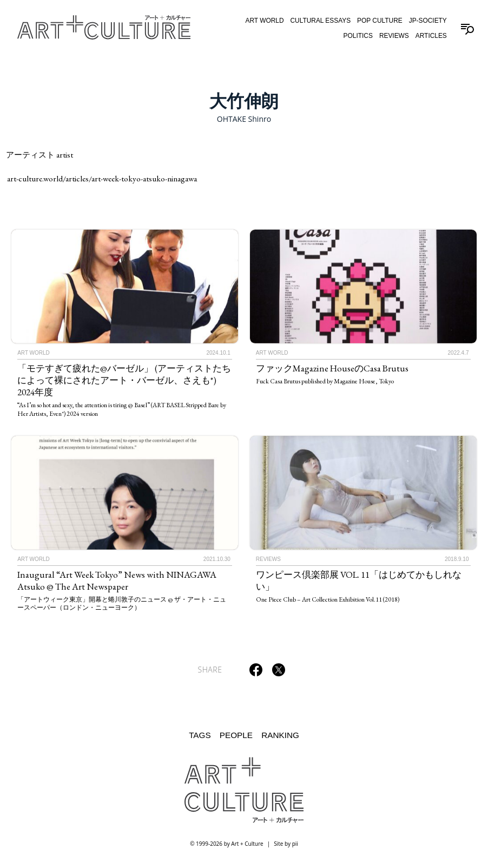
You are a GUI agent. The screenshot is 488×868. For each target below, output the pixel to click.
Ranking (280, 735)
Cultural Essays (320, 21)
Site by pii (286, 844)
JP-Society (428, 21)
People (236, 735)
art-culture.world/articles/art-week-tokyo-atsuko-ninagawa (102, 179)
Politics (358, 36)
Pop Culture (380, 21)
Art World (264, 21)
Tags (200, 735)
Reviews (394, 36)
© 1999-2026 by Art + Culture (226, 844)
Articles (431, 36)
